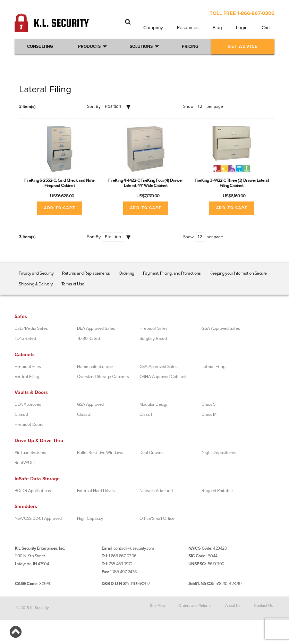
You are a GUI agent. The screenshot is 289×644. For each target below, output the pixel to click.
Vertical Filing (27, 377)
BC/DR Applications (33, 491)
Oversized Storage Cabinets (103, 377)
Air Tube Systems (30, 453)
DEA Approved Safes (96, 328)
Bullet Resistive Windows (100, 453)
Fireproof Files (28, 367)
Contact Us (263, 605)
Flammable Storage (95, 367)
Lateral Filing (213, 367)
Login (242, 28)
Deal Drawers (152, 453)
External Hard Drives (96, 491)
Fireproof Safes (154, 328)
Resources (188, 28)
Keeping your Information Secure (238, 273)
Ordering (126, 273)
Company (153, 28)
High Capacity (90, 518)
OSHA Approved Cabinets (164, 377)
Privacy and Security (36, 273)
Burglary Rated (153, 338)
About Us (233, 605)
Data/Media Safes (31, 328)
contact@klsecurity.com (134, 548)
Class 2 (84, 414)
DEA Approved (28, 404)
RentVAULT (25, 463)
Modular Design (154, 404)
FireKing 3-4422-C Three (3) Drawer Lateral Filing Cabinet (232, 183)
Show (188, 106)
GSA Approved (91, 404)
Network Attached (156, 491)
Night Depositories (219, 453)
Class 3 (22, 414)
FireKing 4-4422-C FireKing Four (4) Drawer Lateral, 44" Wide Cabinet (146, 183)
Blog (217, 28)
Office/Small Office (157, 518)
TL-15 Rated (25, 338)
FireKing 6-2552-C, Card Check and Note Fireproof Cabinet (59, 183)
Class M (209, 414)
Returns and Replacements (86, 273)
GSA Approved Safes (221, 328)
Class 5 (209, 404)
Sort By (94, 106)
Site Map (157, 605)
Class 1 (146, 414)
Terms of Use (73, 284)
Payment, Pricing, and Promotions (172, 273)
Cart (266, 28)
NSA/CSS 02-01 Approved (38, 518)
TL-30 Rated (88, 338)
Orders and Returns (195, 605)
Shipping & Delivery (36, 284)
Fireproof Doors (29, 424)
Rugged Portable (217, 491)
